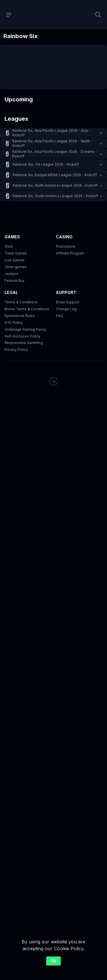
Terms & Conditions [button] (21, 302)
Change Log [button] (66, 309)
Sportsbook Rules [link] (20, 316)
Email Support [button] (67, 302)
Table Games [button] (16, 253)
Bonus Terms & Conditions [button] (27, 309)
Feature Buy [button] (15, 281)
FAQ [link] (59, 316)
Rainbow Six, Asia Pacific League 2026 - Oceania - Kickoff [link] (54, 154)
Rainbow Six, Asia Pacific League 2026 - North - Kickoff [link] (52, 143)
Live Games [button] (15, 260)
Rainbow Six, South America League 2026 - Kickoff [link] (55, 196)
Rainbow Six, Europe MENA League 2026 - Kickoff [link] (55, 175)
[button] (53, 133)
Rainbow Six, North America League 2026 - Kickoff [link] (55, 185)
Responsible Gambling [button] (24, 343)
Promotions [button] (66, 246)
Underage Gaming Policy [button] (25, 329)
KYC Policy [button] (14, 323)
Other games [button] (16, 267)
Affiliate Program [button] (70, 253)
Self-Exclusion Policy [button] (22, 336)
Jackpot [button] (11, 274)
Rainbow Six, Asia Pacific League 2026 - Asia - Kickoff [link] (51, 133)
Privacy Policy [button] (16, 350)
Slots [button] (9, 246)
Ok (53, 961)
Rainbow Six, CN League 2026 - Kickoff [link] (46, 164)
